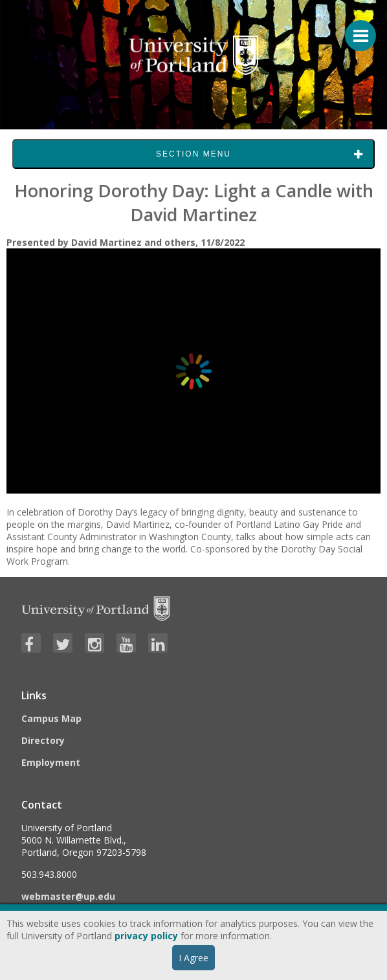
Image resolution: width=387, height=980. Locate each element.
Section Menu (193, 154)
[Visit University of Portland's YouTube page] (126, 643)
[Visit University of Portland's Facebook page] (31, 643)
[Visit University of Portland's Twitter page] (63, 643)
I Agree (193, 958)
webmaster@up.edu (68, 896)
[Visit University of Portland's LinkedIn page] (158, 643)
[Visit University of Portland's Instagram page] (94, 643)
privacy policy (146, 936)
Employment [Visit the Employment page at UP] (51, 762)
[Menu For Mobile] (355, 29)
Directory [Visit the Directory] (43, 740)
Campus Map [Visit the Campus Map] (51, 718)
